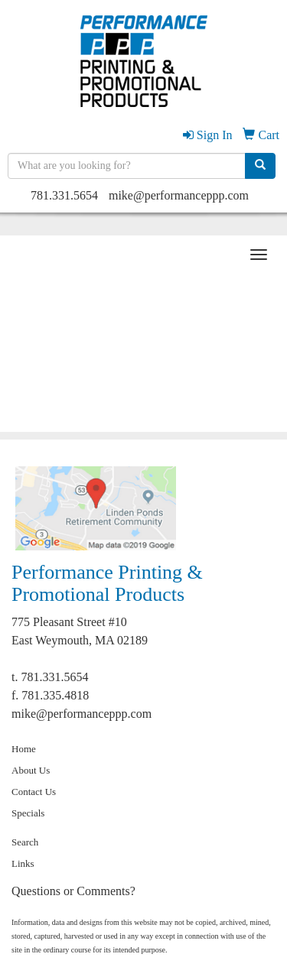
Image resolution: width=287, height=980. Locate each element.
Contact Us (34, 792)
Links (23, 863)
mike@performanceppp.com (179, 195)
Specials (28, 813)
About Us (31, 770)
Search (25, 842)
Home (24, 749)
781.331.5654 (64, 195)
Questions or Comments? (73, 891)
